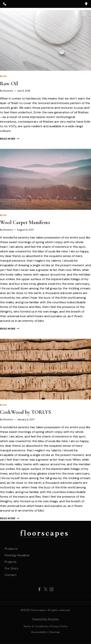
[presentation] (45, 40)
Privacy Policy (59, 626)
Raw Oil (9, 83)
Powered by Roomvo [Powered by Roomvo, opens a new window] (45, 619)
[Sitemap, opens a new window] (54, 632)
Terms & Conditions (36, 626)
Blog (3, 76)
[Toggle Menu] (84, 14)
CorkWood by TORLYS (25, 412)
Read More (10, 139)
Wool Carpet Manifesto (25, 222)
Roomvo (8, 91)
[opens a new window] (86, 4)
